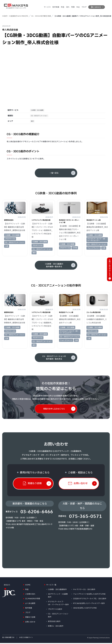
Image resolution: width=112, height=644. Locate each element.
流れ (68, 7)
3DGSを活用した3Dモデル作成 (85, 609)
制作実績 (56, 7)
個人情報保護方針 (8, 639)
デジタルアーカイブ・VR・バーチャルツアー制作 (58, 604)
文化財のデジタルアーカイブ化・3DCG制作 (90, 600)
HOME (28, 586)
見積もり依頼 (30, 618)
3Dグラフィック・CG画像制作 (58, 597)
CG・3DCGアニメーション (41, 116)
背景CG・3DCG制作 (56, 627)
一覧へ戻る (54, 174)
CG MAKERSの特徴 (33, 600)
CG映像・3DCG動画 (38, 110)
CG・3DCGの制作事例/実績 (41, 16)
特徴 (73, 7)
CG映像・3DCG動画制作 (57, 591)
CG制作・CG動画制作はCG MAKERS (15, 16)
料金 (63, 7)
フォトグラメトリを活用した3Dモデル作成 (89, 595)
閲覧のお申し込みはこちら (54, 410)
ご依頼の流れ (30, 595)
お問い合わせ (30, 623)
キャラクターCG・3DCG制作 (84, 591)
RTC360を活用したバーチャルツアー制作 (89, 604)
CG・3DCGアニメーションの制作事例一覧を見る (54, 359)
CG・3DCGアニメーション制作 (58, 616)
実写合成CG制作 (54, 623)
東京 (33, 122)
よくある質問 (30, 604)
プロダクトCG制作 (55, 610)
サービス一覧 (51, 586)
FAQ (78, 7)
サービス (47, 7)
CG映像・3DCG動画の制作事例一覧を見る (54, 266)
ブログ (84, 7)
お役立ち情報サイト (26, 639)
